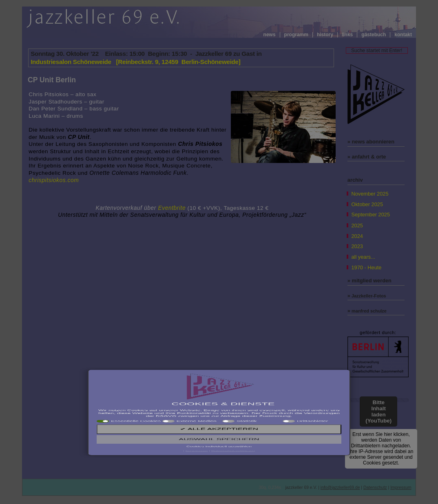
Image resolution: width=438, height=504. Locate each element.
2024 (357, 236)
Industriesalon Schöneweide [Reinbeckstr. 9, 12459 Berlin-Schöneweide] (135, 62)
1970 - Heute (366, 267)
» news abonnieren (371, 142)
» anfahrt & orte (367, 157)
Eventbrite (172, 208)
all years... (363, 257)
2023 (357, 246)
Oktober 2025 (367, 204)
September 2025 (371, 215)
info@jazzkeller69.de (340, 487)
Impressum (401, 487)
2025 (357, 226)
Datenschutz (375, 487)
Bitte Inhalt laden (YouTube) (378, 412)
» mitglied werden (369, 281)
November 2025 (370, 194)
